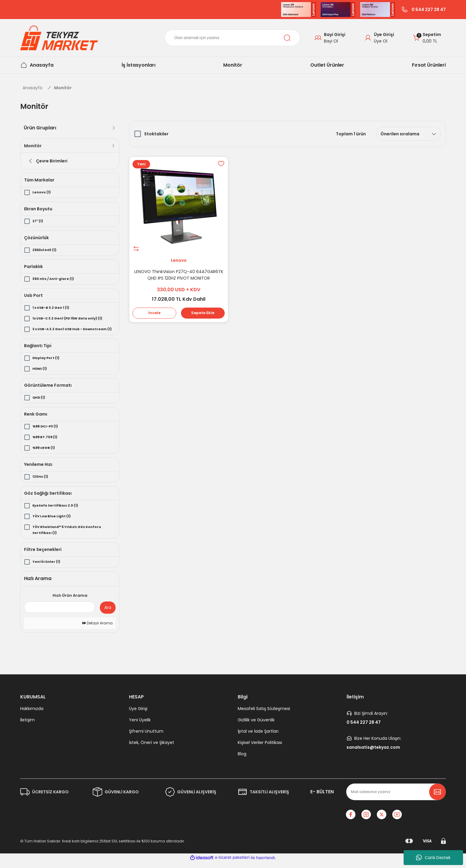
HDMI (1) (41, 375)
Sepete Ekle (202, 313)
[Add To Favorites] (220, 165)
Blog (242, 760)
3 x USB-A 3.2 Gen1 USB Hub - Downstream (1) (61, 332)
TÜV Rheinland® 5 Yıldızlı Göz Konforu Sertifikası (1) (70, 536)
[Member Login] (379, 38)
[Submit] (437, 798)
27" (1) (39, 221)
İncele (155, 313)
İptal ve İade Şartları (258, 737)
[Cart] (427, 38)
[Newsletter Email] (396, 798)
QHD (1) (40, 404)
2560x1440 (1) (46, 250)
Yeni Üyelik (140, 726)
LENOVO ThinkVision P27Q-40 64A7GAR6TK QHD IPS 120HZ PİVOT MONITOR (179, 273)
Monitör (63, 88)
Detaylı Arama (97, 629)
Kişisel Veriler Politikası (260, 748)
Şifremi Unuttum (146, 737)
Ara (108, 613)
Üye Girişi (138, 715)
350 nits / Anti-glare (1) (56, 279)
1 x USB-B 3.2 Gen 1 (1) (53, 308)
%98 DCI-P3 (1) (47, 432)
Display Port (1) (48, 364)
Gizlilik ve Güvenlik (256, 726)
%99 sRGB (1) (45, 454)
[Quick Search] (60, 613)
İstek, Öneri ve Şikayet (152, 748)
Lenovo (179, 259)
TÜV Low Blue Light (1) (54, 522)
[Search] (232, 38)
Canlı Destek (433, 858)
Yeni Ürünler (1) (48, 568)
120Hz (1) (41, 483)
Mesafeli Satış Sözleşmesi (264, 715)
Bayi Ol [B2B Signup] (331, 41)
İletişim (27, 726)
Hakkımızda (32, 715)
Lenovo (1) (43, 192)
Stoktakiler (156, 134)
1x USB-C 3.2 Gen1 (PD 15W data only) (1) (72, 318)
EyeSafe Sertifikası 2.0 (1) (58, 511)
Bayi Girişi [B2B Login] (335, 35)
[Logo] (59, 38)
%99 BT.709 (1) (47, 443)
